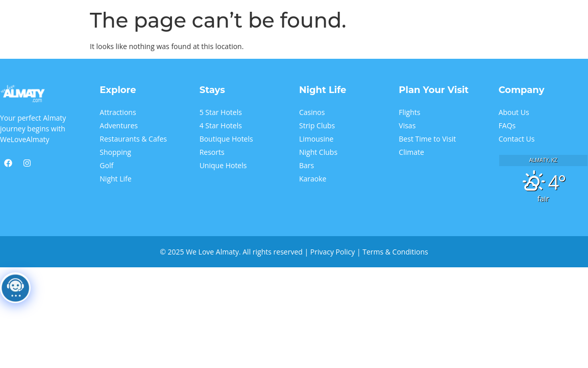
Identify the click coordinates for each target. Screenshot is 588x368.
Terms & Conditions (395, 252)
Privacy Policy (333, 252)
